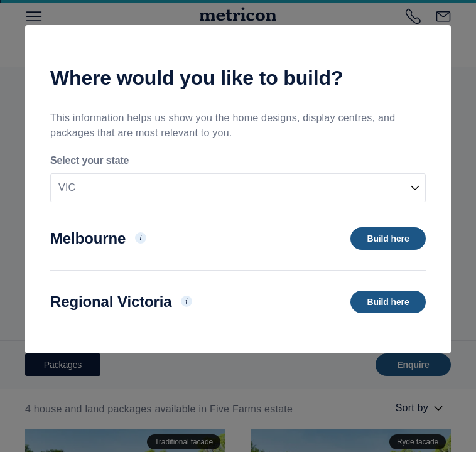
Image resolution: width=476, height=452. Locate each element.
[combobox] (238, 188)
